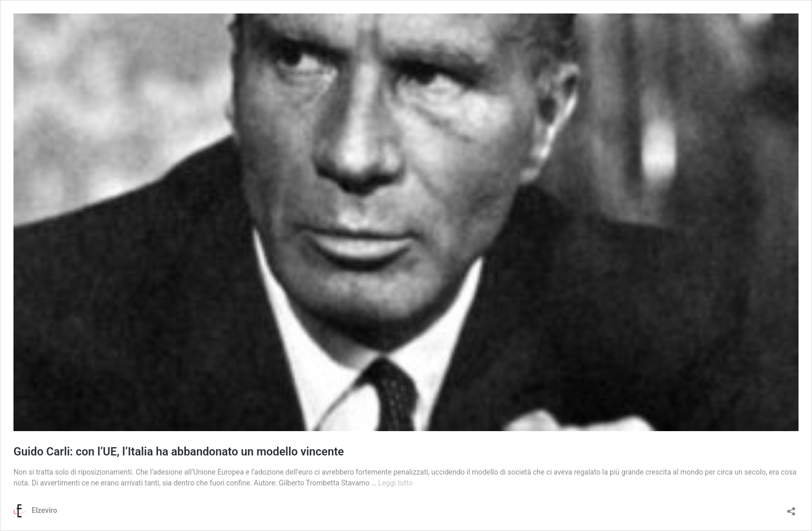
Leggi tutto (395, 483)
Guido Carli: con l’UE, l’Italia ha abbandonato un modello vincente (179, 452)
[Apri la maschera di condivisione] (791, 508)
